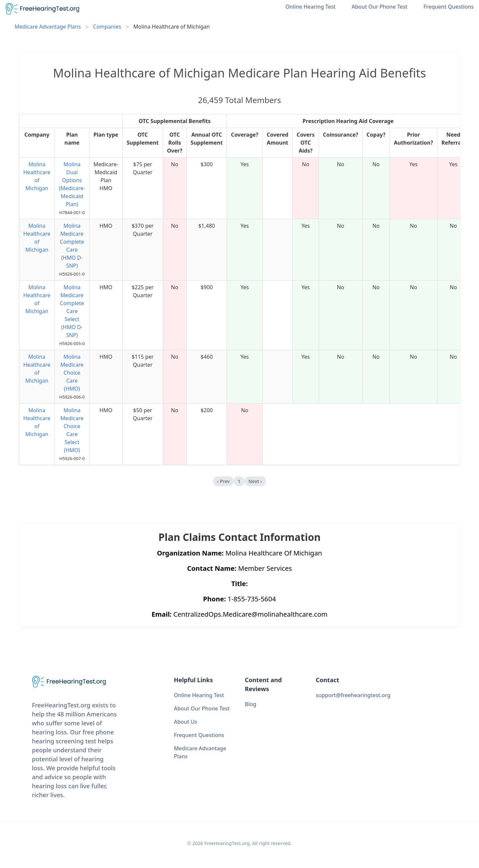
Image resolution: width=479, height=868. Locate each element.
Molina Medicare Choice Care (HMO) (72, 373)
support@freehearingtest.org (353, 695)
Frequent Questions (449, 7)
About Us (186, 722)
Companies (107, 27)
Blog (250, 704)
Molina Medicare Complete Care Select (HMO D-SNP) (72, 311)
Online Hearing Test (311, 7)
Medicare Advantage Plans (48, 27)
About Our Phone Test (380, 7)
